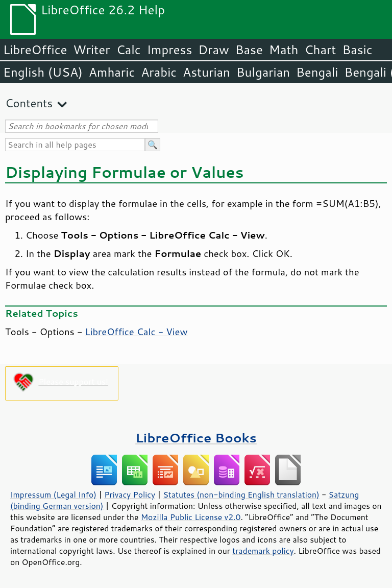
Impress (170, 50)
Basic (357, 50)
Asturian (206, 72)
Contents (29, 103)
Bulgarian (263, 72)
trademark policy (263, 551)
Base (249, 50)
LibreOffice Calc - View (137, 332)
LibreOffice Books (196, 438)
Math (284, 50)
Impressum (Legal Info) (53, 495)
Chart (320, 50)
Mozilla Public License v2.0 (191, 517)
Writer (91, 50)
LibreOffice (35, 50)
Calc (129, 50)
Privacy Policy (130, 495)
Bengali (317, 72)
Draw (213, 50)
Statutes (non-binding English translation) (241, 495)
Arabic (159, 72)
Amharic (112, 72)
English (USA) (43, 72)
